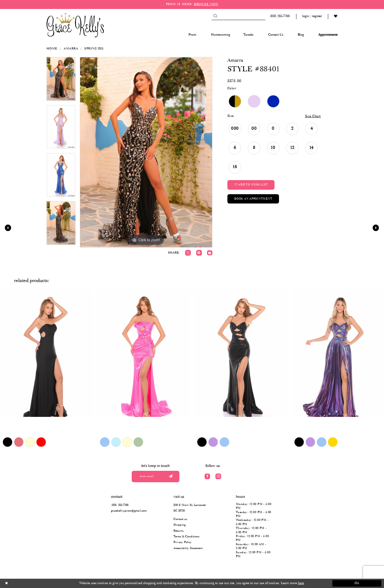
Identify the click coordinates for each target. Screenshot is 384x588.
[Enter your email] (156, 477)
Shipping (179, 525)
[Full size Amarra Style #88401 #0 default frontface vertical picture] (146, 152)
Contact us (180, 519)
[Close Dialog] (27, 584)
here (301, 583)
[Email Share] (210, 253)
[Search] (238, 16)
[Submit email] (171, 477)
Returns (178, 531)
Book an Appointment (253, 199)
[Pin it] (199, 253)
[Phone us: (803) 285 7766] (279, 16)
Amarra (71, 49)
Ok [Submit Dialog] (357, 583)
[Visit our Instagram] (218, 476)
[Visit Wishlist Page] (336, 16)
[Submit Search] (215, 16)
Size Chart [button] (313, 116)
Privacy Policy (183, 542)
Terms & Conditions (186, 537)
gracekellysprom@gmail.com (129, 511)
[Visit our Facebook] (207, 476)
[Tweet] (188, 253)
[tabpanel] (61, 81)
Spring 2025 (94, 49)
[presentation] (47, 353)
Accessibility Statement (188, 548)
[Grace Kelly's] (75, 25)
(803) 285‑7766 (120, 505)
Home (52, 49)
